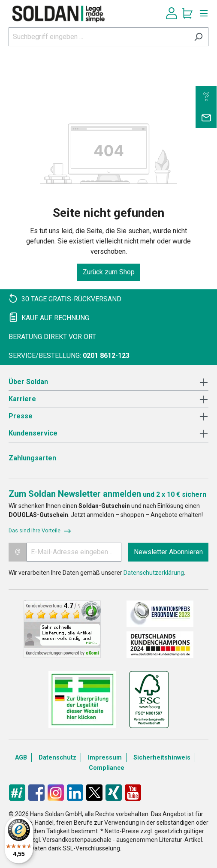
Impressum (105, 758)
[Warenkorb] (187, 13)
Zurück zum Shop (109, 272)
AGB (21, 758)
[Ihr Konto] (172, 13)
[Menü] (202, 13)
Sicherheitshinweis (162, 758)
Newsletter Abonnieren (168, 552)
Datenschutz (57, 758)
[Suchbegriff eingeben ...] (99, 37)
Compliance (107, 768)
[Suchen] (198, 37)
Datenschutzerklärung (154, 573)
